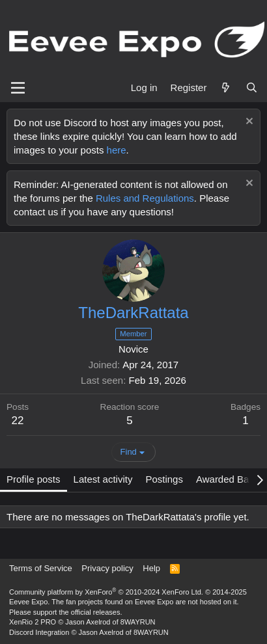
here (117, 150)
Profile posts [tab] (34, 479)
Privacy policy (107, 568)
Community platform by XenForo (106, 592)
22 (18, 421)
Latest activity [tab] (103, 479)
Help (151, 568)
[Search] (252, 87)
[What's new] (226, 87)
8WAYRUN (138, 622)
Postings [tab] (164, 479)
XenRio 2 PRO (33, 622)
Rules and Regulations (145, 198)
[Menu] (18, 88)
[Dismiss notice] (248, 123)
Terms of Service (41, 568)
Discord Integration (39, 632)
